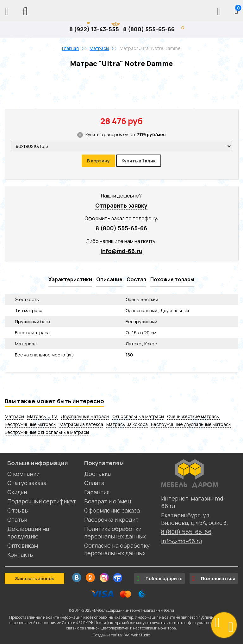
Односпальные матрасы (138, 416)
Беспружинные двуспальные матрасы (191, 424)
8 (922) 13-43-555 (94, 29)
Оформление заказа (112, 510)
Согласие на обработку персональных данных (117, 549)
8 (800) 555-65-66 (149, 29)
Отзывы (18, 510)
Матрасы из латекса (81, 424)
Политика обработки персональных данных (115, 532)
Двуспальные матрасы (85, 416)
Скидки (17, 492)
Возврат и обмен (108, 501)
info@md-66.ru (121, 251)
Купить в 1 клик (139, 161)
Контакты (20, 555)
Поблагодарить (159, 579)
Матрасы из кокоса (127, 424)
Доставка (97, 474)
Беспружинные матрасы (31, 424)
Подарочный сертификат (42, 501)
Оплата (94, 483)
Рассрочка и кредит (111, 519)
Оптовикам (23, 545)
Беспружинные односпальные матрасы (47, 432)
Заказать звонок (34, 578)
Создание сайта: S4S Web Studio (121, 635)
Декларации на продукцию (28, 532)
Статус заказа (27, 483)
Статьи (17, 519)
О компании (23, 474)
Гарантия (97, 492)
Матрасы (14, 416)
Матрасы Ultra (42, 416)
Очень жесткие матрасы (193, 416)
